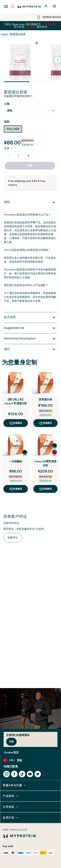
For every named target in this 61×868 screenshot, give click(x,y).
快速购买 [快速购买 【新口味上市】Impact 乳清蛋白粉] (16, 423)
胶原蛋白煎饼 (18, 34)
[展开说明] (30, 202)
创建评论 (13, 538)
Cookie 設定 (11, 752)
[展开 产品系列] (11, 796)
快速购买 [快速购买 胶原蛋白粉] (45, 423)
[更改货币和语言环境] (30, 760)
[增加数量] (28, 156)
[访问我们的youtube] (30, 774)
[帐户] (46, 7)
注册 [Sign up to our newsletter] (11, 742)
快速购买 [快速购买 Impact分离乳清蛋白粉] (45, 489)
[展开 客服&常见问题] (15, 785)
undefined (30, 111)
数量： (8, 148)
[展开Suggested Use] (30, 328)
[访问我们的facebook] (14, 774)
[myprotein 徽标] (29, 7)
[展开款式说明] (30, 317)
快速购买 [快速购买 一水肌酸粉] (16, 489)
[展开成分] (30, 349)
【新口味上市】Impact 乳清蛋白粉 (16, 401)
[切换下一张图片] (58, 60)
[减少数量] (8, 156)
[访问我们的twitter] (38, 774)
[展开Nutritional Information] (30, 339)
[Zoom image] (37, 43)
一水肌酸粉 (16, 461)
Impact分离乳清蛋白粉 (45, 463)
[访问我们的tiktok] (22, 774)
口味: (7, 104)
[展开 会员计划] (11, 818)
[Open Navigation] (6, 7)
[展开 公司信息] (11, 807)
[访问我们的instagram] (7, 774)
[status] (18, 156)
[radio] (13, 129)
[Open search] (13, 7)
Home (4, 34)
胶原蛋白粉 (45, 399)
